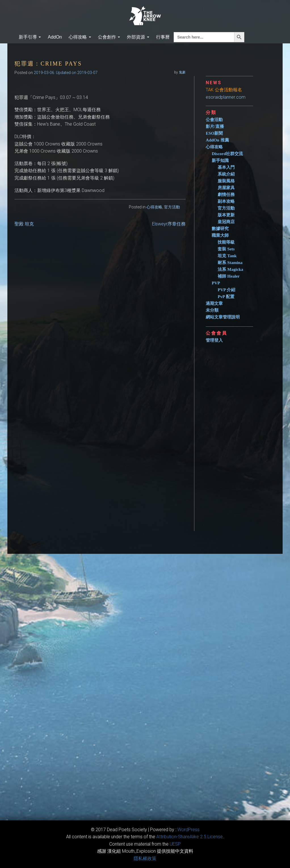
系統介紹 (226, 174)
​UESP (175, 844)
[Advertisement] (236, 435)
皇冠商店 (226, 222)
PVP (216, 283)
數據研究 (220, 229)
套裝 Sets (226, 249)
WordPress (188, 830)
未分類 (212, 310)
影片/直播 (215, 126)
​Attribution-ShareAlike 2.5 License (190, 837)
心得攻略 (80, 37)
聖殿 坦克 (24, 224)
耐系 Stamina (230, 263)
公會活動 (214, 120)
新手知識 (220, 160)
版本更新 (226, 215)
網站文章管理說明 (223, 317)
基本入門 (226, 167)
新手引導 (30, 37)
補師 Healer (229, 276)
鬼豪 (182, 72)
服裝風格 (226, 181)
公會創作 (109, 37)
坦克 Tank (227, 256)
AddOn (55, 37)
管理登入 (214, 340)
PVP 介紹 (226, 290)
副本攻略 (226, 201)
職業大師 (220, 235)
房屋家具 (226, 188)
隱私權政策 (145, 859)
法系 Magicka (230, 269)
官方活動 (172, 207)
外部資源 (138, 37)
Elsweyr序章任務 (169, 224)
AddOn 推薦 (217, 140)
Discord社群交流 (227, 154)
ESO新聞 (214, 133)
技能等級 (226, 242)
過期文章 (214, 303)
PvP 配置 (226, 297)
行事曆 (163, 37)
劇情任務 (226, 195)
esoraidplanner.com (226, 97)
